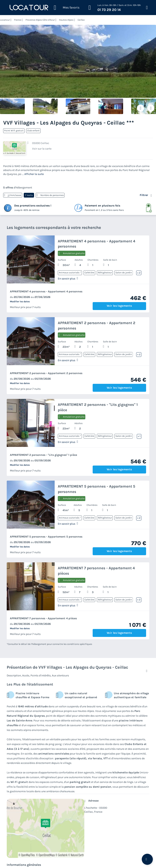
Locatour (5, 20)
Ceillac (81, 20)
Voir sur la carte (42, 149)
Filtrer (144, 195)
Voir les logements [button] (119, 306)
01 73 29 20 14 (109, 10)
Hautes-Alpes (66, 20)
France (18, 20)
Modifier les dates (20, 301)
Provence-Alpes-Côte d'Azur (40, 20)
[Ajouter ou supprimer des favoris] (141, 108)
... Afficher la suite (33, 174)
